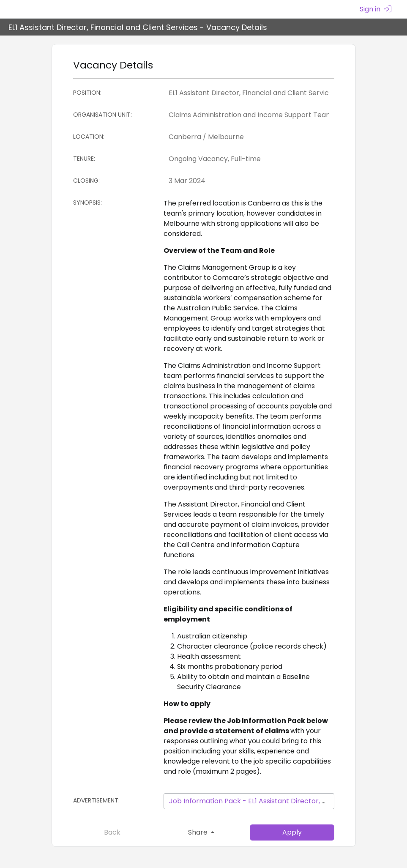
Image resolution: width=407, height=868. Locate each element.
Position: (87, 93)
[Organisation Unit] (249, 115)
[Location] (249, 137)
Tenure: (84, 159)
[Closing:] (249, 181)
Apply (292, 832)
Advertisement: (96, 800)
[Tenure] (249, 159)
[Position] (249, 93)
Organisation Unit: (102, 115)
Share (199, 832)
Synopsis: (87, 203)
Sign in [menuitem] (376, 9)
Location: (89, 137)
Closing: (86, 181)
